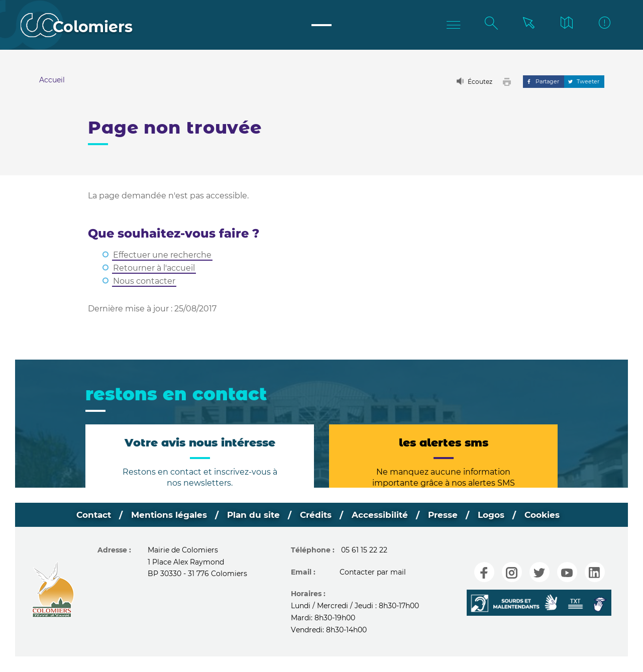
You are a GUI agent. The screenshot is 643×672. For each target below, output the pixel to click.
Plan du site (250, 515)
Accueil (52, 80)
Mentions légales (163, 515)
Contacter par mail (373, 573)
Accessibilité (381, 515)
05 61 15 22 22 (364, 550)
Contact (85, 515)
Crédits (315, 515)
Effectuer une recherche (162, 255)
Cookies (551, 515)
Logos (497, 515)
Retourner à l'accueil (154, 268)
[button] (509, 82)
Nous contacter (144, 281)
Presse (447, 515)
